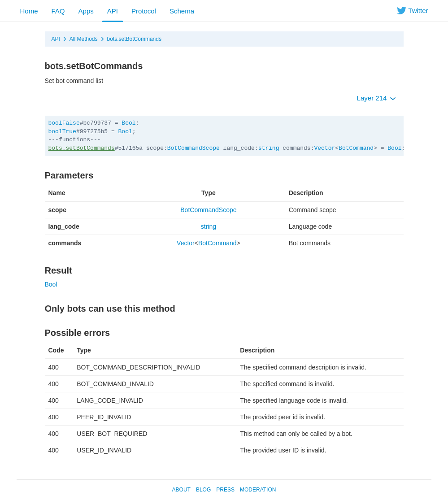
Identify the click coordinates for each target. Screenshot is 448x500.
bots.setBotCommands (134, 39)
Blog (203, 490)
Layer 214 (376, 98)
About (181, 490)
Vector (324, 148)
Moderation (258, 490)
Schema (182, 11)
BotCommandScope (194, 148)
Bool (128, 123)
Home (29, 11)
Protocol (144, 11)
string (269, 148)
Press (225, 490)
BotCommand (356, 148)
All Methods (84, 39)
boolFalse (64, 123)
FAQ (58, 11)
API (113, 11)
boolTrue (62, 132)
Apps (86, 11)
